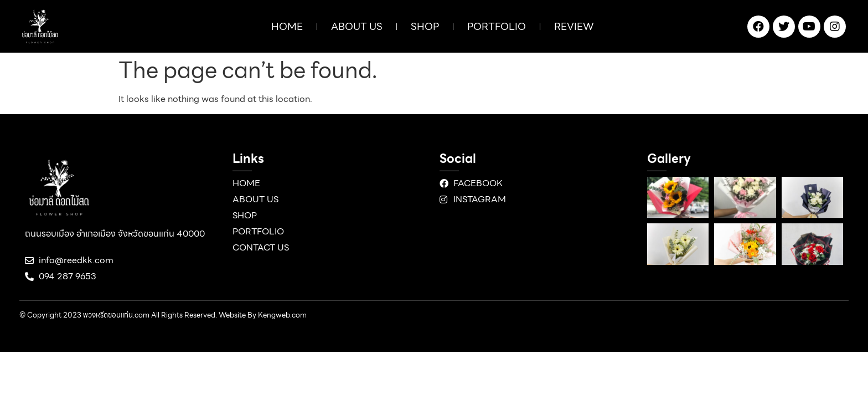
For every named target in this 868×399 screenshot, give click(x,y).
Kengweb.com (282, 315)
